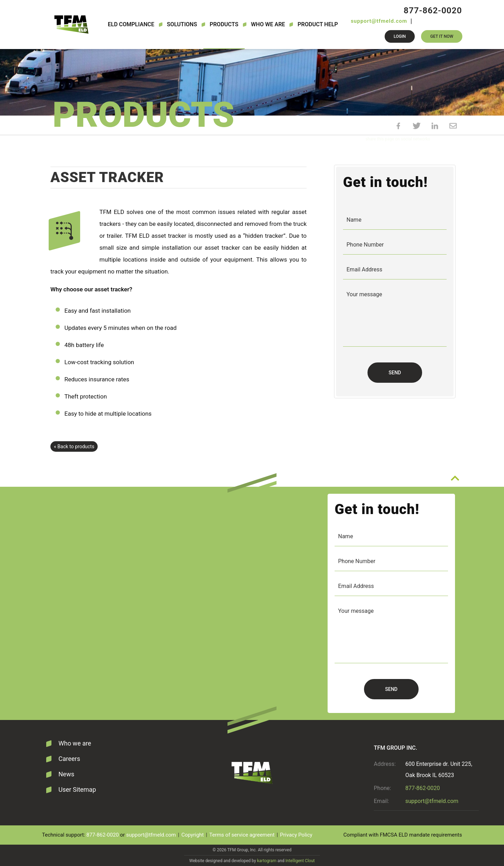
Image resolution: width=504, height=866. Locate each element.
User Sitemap (77, 789)
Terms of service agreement (242, 835)
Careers (69, 759)
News (66, 774)
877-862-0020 (433, 11)
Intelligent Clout (300, 861)
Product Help (318, 24)
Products (224, 24)
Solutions (182, 24)
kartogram (267, 861)
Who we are (268, 24)
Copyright (192, 835)
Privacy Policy (296, 835)
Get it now (442, 36)
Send (395, 373)
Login (400, 36)
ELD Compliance (131, 24)
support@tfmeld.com (379, 21)
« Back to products (74, 446)
